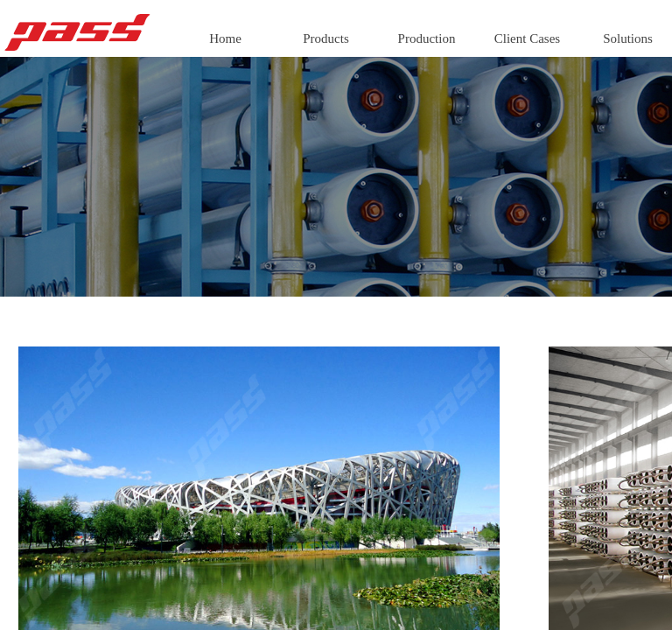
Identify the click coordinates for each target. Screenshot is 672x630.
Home (225, 38)
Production (427, 38)
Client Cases (527, 38)
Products (326, 38)
